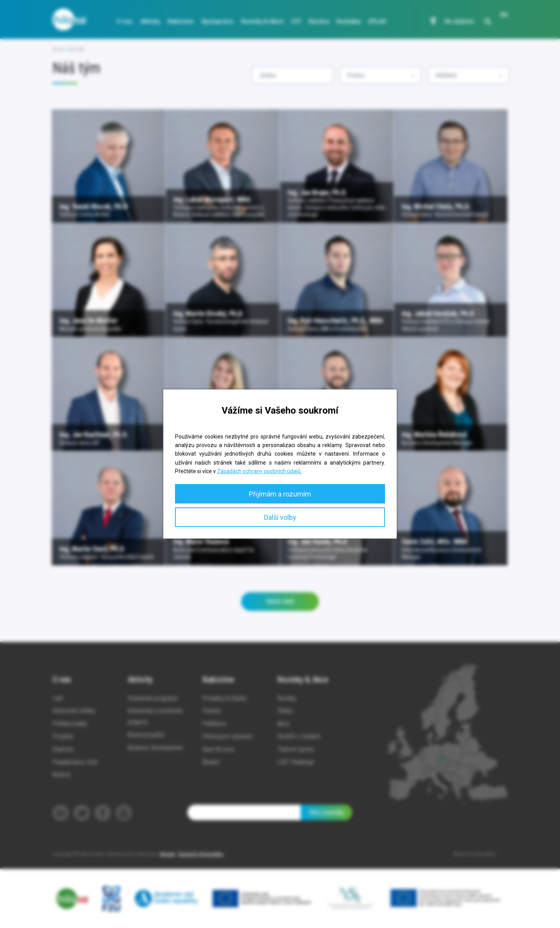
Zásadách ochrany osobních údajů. (259, 471)
